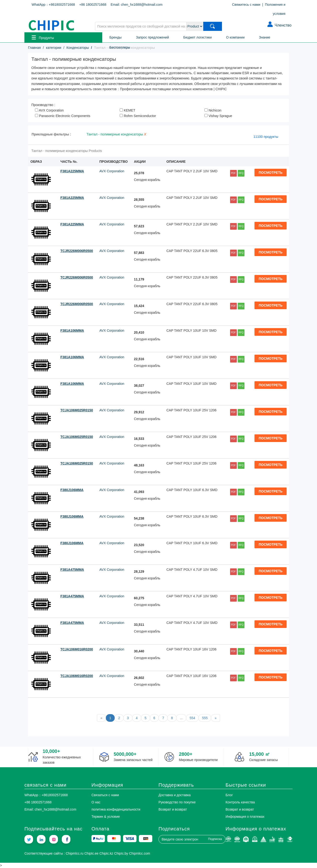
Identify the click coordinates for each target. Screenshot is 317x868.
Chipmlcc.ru (74, 853)
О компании (235, 37)
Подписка (215, 839)
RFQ (241, 173)
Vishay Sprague (218, 116)
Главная (34, 48)
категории (54, 48)
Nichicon (213, 110)
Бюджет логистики (198, 37)
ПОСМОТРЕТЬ (271, 173)
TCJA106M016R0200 (77, 649)
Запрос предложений (153, 37)
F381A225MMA (72, 171)
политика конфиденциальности (116, 809)
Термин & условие (106, 817)
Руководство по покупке (177, 802)
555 (205, 718)
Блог (229, 795)
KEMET (127, 110)
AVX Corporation (49, 110)
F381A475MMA (72, 570)
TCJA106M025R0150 (77, 410)
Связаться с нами (105, 795)
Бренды (116, 37)
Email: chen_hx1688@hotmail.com (137, 5)
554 (192, 718)
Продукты (43, 37)
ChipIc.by (121, 853)
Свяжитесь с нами (246, 5)
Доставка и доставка (175, 795)
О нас (96, 802)
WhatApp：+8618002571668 (53, 5)
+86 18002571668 (93, 5)
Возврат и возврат (173, 809)
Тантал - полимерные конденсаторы (118, 134)
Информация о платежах (245, 817)
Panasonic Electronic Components (63, 116)
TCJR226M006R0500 (77, 251)
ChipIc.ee (91, 853)
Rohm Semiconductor (138, 116)
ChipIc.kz (106, 853)
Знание (265, 37)
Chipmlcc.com (140, 853)
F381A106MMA (72, 330)
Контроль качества (240, 802)
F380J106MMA (72, 490)
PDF (233, 173)
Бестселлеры (120, 47)
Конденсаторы (78, 48)
